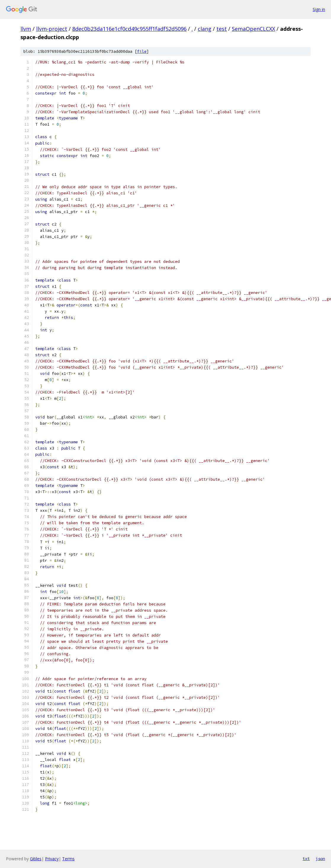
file (142, 51)
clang (205, 29)
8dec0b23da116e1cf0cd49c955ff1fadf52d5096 (129, 29)
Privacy (52, 859)
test (222, 29)
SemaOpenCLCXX (253, 29)
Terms (68, 859)
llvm (26, 29)
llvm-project (52, 29)
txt (306, 859)
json (320, 859)
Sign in (319, 9)
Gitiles (36, 859)
